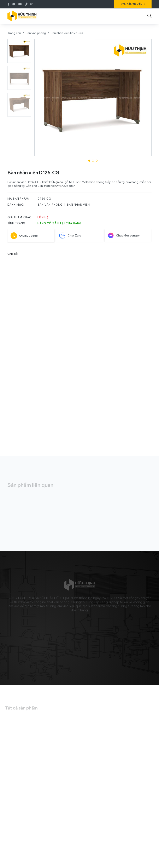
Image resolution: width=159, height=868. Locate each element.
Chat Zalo (70, 238)
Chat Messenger (124, 238)
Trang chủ (14, 33)
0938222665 (24, 238)
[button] (89, 161)
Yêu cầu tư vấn (133, 4)
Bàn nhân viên (78, 207)
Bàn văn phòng (36, 33)
